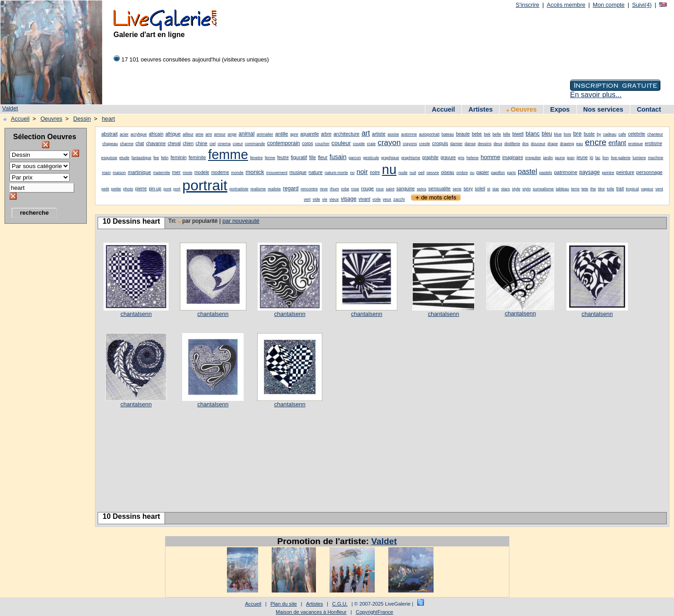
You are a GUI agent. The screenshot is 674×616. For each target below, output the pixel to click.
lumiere (639, 158)
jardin (548, 158)
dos (526, 144)
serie (457, 189)
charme (127, 144)
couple (359, 144)
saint (390, 189)
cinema (224, 144)
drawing (567, 144)
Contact (649, 109)
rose (355, 189)
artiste (379, 134)
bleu (547, 134)
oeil (421, 173)
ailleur (188, 134)
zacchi (399, 199)
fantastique (141, 158)
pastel (528, 172)
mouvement (277, 173)
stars (506, 189)
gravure (448, 158)
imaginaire (513, 158)
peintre (608, 173)
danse (470, 144)
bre (577, 134)
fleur (323, 157)
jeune (582, 158)
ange (232, 134)
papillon (498, 173)
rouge (368, 188)
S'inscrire (528, 5)
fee (156, 158)
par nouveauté (241, 221)
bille (507, 134)
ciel (212, 144)
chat (140, 143)
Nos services (603, 109)
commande (255, 144)
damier (457, 144)
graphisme (410, 158)
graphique (390, 158)
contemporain (284, 143)
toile (610, 189)
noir (362, 172)
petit (105, 189)
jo (591, 158)
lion (606, 158)
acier (124, 134)
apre (294, 134)
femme (228, 155)
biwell (518, 134)
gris (461, 158)
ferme (270, 158)
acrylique (139, 134)
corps (307, 143)
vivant (364, 199)
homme (490, 157)
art (366, 133)
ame (199, 134)
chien (188, 143)
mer (177, 172)
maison (119, 173)
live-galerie (621, 158)
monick (255, 172)
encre (596, 142)
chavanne (156, 143)
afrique (173, 134)
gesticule (371, 158)
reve (324, 189)
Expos (560, 109)
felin (165, 158)
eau (580, 144)
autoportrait (429, 134)
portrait (205, 185)
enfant (617, 143)
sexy (468, 189)
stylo (526, 189)
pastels (546, 173)
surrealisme (543, 189)
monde (237, 173)
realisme (258, 189)
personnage (650, 172)
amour (220, 134)
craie (371, 144)
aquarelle (309, 134)
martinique (139, 172)
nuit (413, 173)
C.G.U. (340, 604)
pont (167, 189)
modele (202, 172)
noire (375, 172)
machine (655, 158)
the (593, 189)
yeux (387, 199)
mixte (188, 173)
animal (247, 134)
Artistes (481, 109)
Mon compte (608, 5)
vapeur (647, 189)
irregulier (533, 158)
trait (620, 189)
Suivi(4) (642, 5)
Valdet (10, 108)
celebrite (636, 134)
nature (316, 172)
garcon (355, 158)
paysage (589, 172)
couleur (341, 143)
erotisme (653, 143)
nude (403, 173)
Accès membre (566, 5)
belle (497, 134)
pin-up (155, 189)
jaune (560, 158)
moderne (220, 172)
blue (558, 134)
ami (209, 134)
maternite (162, 173)
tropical (632, 189)
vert (307, 199)
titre (601, 189)
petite (116, 189)
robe (345, 189)
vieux (334, 199)
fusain (338, 157)
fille (313, 158)
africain (156, 134)
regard (291, 188)
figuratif (299, 157)
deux (498, 144)
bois (568, 134)
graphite (430, 158)
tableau (562, 189)
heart (108, 119)
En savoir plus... (596, 95)
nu (389, 169)
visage (349, 199)
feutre (283, 158)
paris (512, 173)
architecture (346, 134)
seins (422, 189)
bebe (477, 134)
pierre (141, 189)
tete (585, 189)
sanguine (406, 189)
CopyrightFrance (375, 612)
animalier (265, 134)
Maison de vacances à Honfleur (311, 612)
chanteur (655, 134)
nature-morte (336, 173)
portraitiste (239, 189)
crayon (389, 143)
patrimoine (566, 172)
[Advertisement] (41, 364)
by (599, 134)
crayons (410, 144)
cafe (622, 134)
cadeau (610, 134)
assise (393, 134)
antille (282, 134)
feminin (178, 157)
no (352, 173)
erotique (635, 144)
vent (659, 189)
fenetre (256, 158)
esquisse (109, 158)
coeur (238, 144)
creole (425, 144)
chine (202, 143)
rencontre (309, 189)
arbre (326, 134)
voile (377, 199)
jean (571, 158)
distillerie (512, 144)
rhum (334, 189)
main (106, 173)
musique (298, 172)
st (489, 189)
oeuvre (433, 173)
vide (317, 199)
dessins (485, 144)
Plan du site (283, 604)
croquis (440, 143)
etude (125, 158)
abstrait (109, 134)
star (496, 189)
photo (128, 189)
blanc (533, 134)
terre (575, 189)
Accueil (443, 109)
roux (380, 189)
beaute (463, 134)
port (177, 189)
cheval (174, 143)
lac (598, 158)
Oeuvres (522, 109)
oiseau (447, 172)
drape (553, 144)
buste (589, 134)
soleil (480, 189)
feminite (197, 157)
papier (483, 172)
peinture (625, 172)
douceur (538, 144)
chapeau (110, 144)
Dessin (82, 119)
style (516, 189)
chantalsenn (136, 314)
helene (473, 158)
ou (472, 173)
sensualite (439, 188)
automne (409, 134)
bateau (448, 134)
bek (487, 134)
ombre (462, 173)
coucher (322, 144)
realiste (274, 189)
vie (325, 199)
